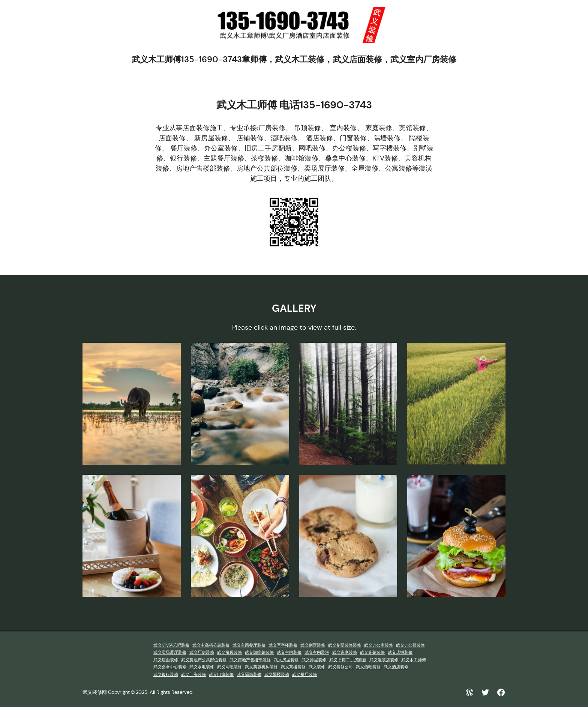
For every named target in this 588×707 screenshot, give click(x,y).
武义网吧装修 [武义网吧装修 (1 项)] (229, 667)
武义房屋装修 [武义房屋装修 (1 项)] (286, 660)
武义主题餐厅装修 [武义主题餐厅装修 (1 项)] (249, 645)
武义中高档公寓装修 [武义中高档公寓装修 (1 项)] (211, 645)
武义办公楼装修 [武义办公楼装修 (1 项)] (410, 645)
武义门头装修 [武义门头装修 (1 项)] (193, 675)
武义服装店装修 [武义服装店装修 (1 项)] (384, 660)
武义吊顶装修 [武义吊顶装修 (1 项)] (229, 652)
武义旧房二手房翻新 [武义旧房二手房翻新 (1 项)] (348, 660)
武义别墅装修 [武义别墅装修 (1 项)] (313, 645)
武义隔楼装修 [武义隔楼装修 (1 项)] (277, 675)
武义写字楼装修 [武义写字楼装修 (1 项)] (283, 645)
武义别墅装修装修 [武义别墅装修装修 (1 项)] (345, 645)
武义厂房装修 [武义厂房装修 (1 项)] (202, 652)
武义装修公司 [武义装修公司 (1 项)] (340, 667)
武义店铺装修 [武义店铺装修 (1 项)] (400, 652)
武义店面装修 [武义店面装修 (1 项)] (166, 660)
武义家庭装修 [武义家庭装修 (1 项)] (345, 652)
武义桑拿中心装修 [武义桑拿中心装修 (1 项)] (170, 667)
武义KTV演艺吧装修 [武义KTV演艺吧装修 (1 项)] (171, 645)
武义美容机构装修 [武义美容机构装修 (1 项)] (261, 667)
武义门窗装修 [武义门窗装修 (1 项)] (221, 675)
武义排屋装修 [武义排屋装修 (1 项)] (314, 660)
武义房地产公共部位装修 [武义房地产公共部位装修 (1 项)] (204, 660)
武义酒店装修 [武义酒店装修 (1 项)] (396, 667)
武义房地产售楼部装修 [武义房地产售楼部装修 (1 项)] (250, 660)
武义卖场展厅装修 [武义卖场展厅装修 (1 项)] (170, 652)
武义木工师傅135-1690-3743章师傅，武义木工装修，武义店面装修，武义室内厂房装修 (294, 59)
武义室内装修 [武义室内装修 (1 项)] (289, 652)
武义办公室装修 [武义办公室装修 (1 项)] (379, 645)
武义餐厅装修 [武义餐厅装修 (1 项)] (304, 675)
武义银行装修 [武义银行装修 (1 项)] (166, 675)
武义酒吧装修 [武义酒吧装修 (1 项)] (368, 667)
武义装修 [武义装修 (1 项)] (317, 667)
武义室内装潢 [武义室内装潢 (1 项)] (317, 652)
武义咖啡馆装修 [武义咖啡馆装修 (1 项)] (259, 652)
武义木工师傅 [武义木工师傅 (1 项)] (414, 660)
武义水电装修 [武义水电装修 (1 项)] (202, 667)
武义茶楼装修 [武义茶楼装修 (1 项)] (293, 667)
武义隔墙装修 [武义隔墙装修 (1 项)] (249, 675)
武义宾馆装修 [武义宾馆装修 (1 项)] (372, 652)
